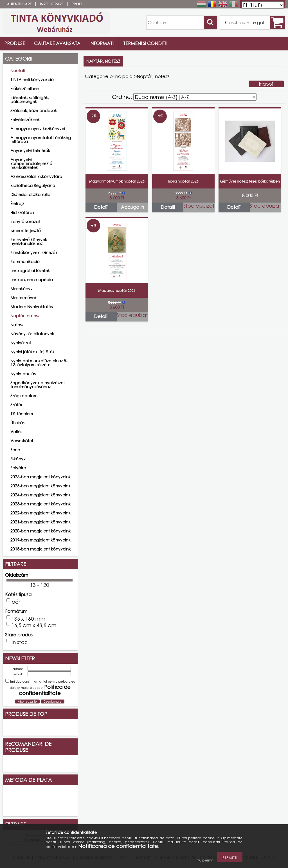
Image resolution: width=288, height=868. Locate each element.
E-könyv (18, 459)
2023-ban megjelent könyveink (40, 504)
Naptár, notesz (25, 316)
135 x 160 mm (28, 619)
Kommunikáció (25, 262)
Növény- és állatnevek (32, 334)
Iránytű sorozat (25, 222)
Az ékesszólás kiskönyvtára (36, 177)
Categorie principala (109, 76)
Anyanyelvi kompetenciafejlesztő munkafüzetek (31, 164)
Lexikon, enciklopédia (32, 280)
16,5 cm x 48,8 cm (34, 625)
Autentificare (19, 4)
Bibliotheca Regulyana (33, 186)
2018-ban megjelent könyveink (40, 549)
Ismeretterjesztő (26, 231)
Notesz (17, 325)
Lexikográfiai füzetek (30, 271)
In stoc (20, 642)
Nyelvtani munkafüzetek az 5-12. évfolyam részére (39, 363)
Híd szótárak (22, 213)
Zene (15, 450)
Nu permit (205, 860)
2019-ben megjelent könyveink (40, 540)
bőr (16, 602)
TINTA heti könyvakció (32, 80)
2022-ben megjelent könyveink (40, 513)
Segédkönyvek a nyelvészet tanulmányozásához (38, 385)
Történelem (22, 414)
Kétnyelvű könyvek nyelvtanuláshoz (29, 242)
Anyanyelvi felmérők (30, 151)
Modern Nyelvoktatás (32, 307)
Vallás (16, 432)
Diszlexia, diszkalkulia (30, 195)
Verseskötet (22, 441)
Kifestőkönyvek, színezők (34, 253)
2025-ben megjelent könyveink (40, 486)
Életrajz (17, 204)
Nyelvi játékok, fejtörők (32, 352)
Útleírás (17, 423)
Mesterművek (23, 298)
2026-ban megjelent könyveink (40, 477)
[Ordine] (195, 97)
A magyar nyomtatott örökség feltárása (41, 140)
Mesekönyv (22, 289)
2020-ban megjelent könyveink (40, 531)
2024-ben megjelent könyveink (40, 495)
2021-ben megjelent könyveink (40, 522)
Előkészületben (25, 89)
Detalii (101, 207)
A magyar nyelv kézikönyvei (38, 129)
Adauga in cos (132, 208)
